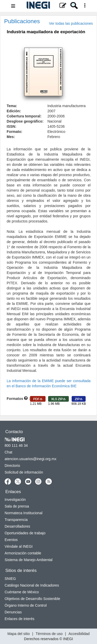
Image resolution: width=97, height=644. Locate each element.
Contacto (14, 432)
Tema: (12, 106)
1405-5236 (56, 126)
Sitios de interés (21, 570)
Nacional (54, 121)
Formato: (15, 132)
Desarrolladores (17, 526)
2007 (51, 111)
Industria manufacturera (66, 106)
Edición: (14, 111)
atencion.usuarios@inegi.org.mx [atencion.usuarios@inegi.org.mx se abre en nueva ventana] (31, 459)
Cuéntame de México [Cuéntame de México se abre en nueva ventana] (22, 592)
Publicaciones (22, 21)
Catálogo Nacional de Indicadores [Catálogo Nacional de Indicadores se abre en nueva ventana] (32, 585)
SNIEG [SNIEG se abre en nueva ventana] (10, 579)
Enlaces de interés (20, 619)
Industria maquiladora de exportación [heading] (46, 32)
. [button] (18, 40)
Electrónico (56, 132)
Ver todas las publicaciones (71, 23)
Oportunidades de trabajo (25, 533)
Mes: (11, 137)
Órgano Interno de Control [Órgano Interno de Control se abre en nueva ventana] (26, 605)
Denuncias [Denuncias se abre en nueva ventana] (13, 612)
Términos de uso (49, 634)
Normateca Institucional (24, 513)
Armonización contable (23, 553)
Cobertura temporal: (24, 116)
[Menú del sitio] (48, 6)
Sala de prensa (17, 506)
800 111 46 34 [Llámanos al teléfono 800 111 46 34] (16, 445)
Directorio (12, 466)
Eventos (11, 540)
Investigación (15, 500)
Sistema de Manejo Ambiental (29, 560)
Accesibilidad (79, 634)
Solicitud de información (24, 472)
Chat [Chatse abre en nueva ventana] (9, 452)
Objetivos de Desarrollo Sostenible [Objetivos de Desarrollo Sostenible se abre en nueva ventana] (32, 599)
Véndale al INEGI (19, 546)
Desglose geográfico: (25, 121)
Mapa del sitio (19, 634)
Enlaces (13, 492)
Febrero (54, 137)
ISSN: (12, 126)
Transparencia (16, 520)
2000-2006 (56, 116)
